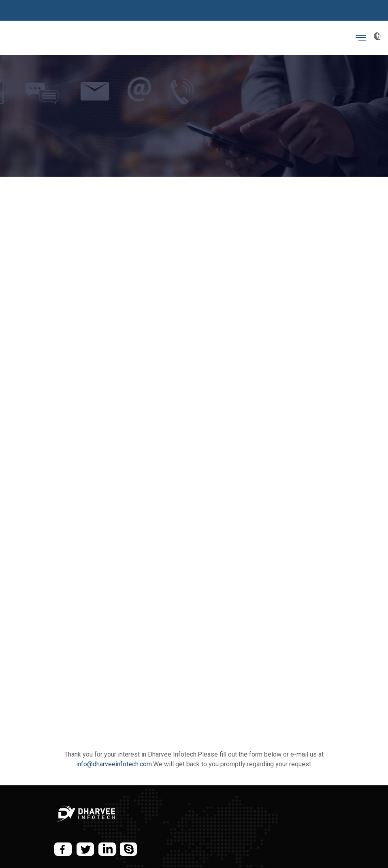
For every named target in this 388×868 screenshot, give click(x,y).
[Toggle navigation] (361, 38)
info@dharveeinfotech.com (114, 764)
